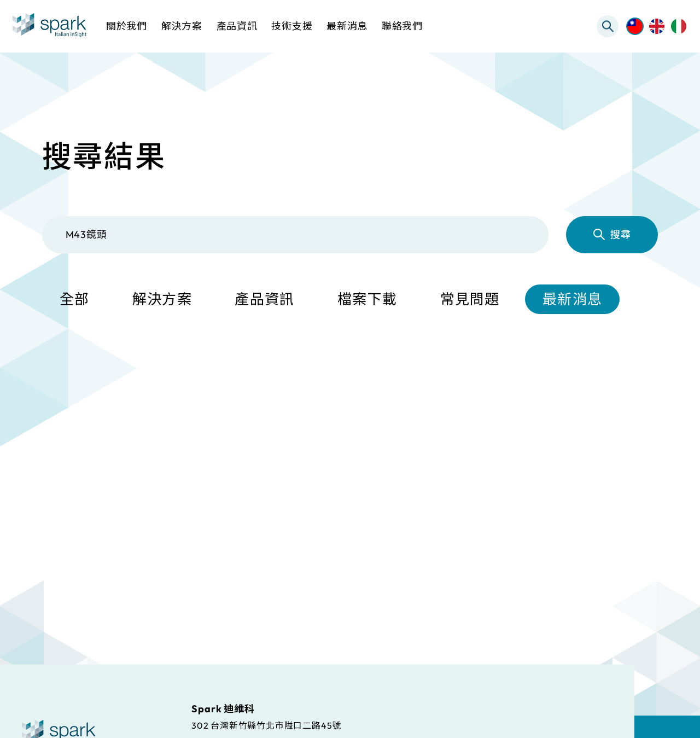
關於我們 (127, 26)
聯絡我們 (402, 26)
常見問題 (470, 300)
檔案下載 (367, 300)
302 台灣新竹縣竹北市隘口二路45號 (266, 725)
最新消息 (572, 300)
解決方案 (162, 300)
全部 (75, 300)
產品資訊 (264, 300)
